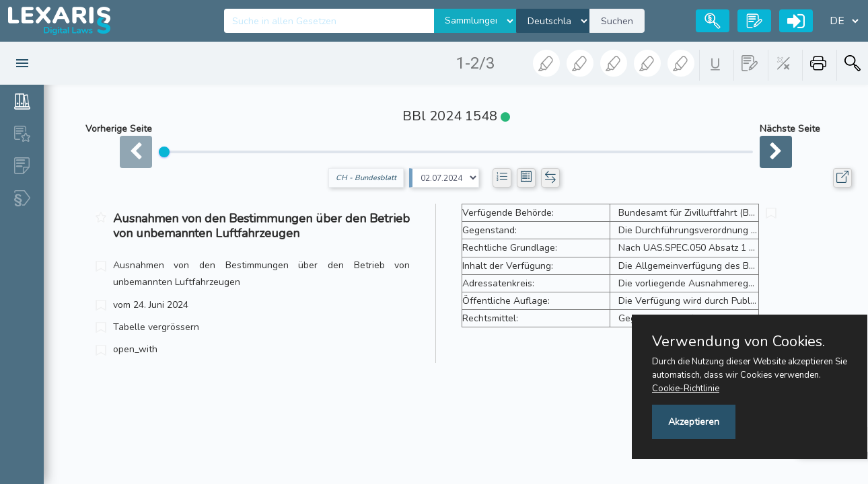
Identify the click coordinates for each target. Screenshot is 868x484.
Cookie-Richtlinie (686, 389)
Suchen (617, 21)
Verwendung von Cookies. (738, 341)
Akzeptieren (694, 422)
